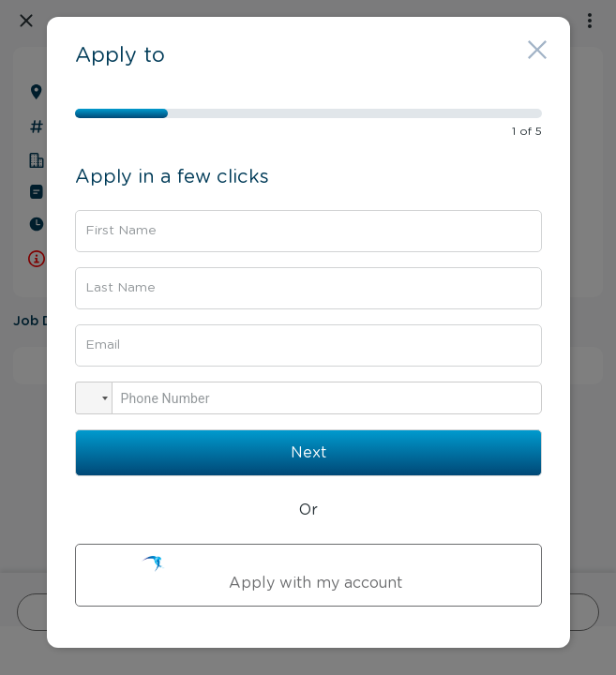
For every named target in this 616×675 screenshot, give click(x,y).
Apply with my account (308, 573)
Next (308, 453)
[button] (94, 398)
